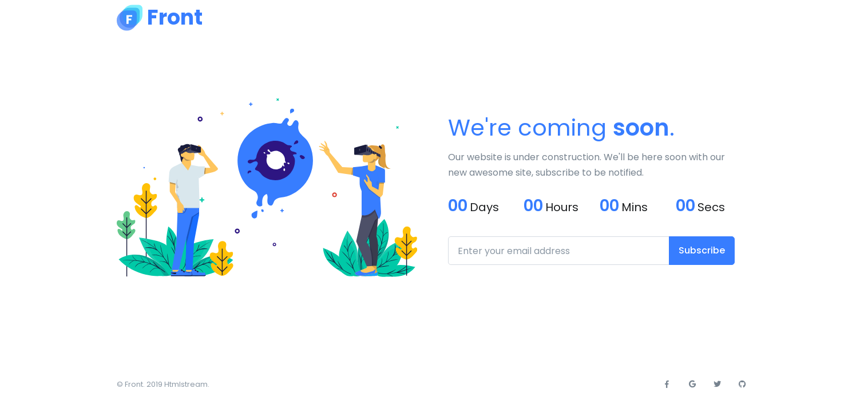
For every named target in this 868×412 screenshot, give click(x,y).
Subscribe (702, 250)
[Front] (160, 18)
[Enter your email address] (559, 251)
